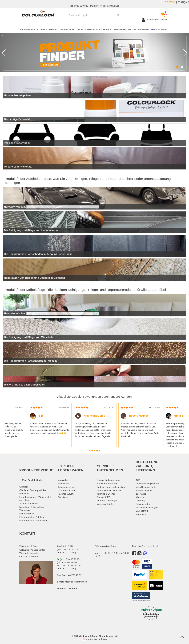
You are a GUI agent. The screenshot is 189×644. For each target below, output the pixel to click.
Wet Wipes (25, 510)
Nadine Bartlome (90, 416)
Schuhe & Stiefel (66, 490)
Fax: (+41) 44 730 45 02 (69, 575)
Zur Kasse (141, 494)
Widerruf (140, 497)
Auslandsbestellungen (147, 507)
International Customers (109, 490)
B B (36, 416)
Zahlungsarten (143, 504)
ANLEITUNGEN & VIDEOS (89, 30)
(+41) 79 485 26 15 (68, 559)
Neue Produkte (27, 514)
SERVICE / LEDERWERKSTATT (117, 30)
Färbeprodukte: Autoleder (32, 517)
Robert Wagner (134, 416)
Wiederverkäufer (105, 504)
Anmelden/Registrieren (147, 484)
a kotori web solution (94, 639)
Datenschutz (142, 511)
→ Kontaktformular (67, 588)
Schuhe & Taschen (29, 504)
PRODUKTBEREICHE (36, 470)
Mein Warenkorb (144, 490)
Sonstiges (63, 497)
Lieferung (141, 500)
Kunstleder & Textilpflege (32, 507)
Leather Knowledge (107, 500)
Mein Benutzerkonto (146, 487)
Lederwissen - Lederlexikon (111, 487)
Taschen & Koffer (67, 494)
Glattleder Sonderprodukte (33, 490)
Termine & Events (106, 494)
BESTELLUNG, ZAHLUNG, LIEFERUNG (148, 466)
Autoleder (63, 480)
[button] (177, 67)
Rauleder (24, 494)
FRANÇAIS (183, 2)
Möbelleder (64, 484)
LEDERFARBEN (67, 30)
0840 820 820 (81, 6)
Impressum (141, 514)
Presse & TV (103, 497)
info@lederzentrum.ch (107, 6)
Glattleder (24, 487)
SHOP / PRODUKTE (29, 30)
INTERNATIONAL (160, 30)
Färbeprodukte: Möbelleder (33, 521)
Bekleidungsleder (67, 487)
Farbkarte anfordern (107, 484)
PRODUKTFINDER (49, 30)
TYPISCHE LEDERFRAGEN (71, 468)
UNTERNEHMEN (141, 30)
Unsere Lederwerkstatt (109, 480)
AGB (138, 480)
